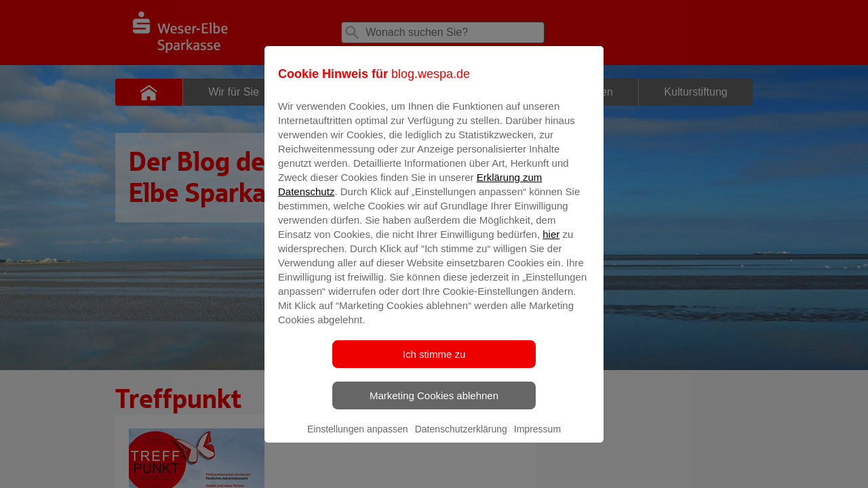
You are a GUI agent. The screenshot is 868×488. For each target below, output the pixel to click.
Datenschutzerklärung (461, 439)
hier (551, 244)
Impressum (537, 439)
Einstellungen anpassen (358, 439)
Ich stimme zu (434, 364)
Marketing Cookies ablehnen (434, 405)
